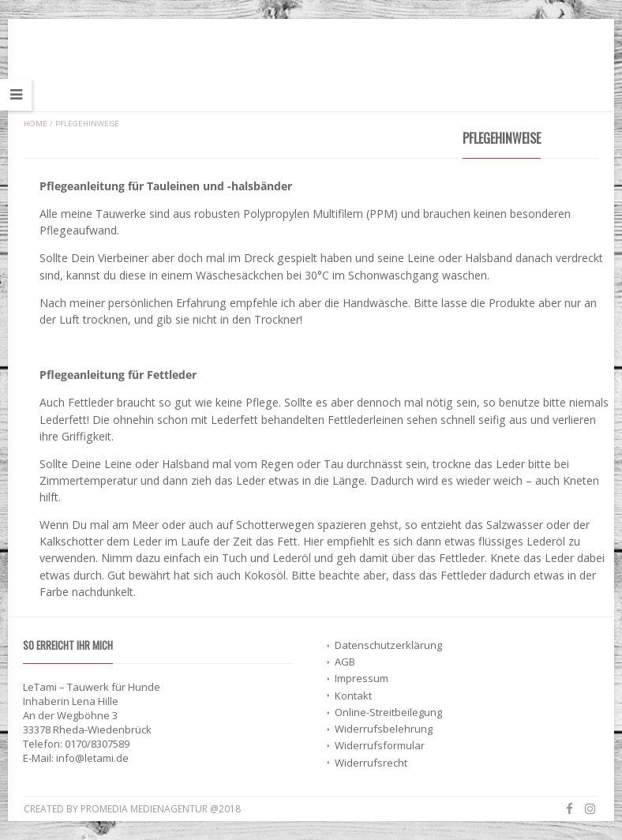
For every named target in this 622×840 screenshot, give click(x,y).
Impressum (362, 678)
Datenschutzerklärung (388, 645)
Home (36, 124)
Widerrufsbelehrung (384, 729)
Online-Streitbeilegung (388, 712)
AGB (345, 662)
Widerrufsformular (380, 745)
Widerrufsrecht (371, 763)
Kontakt (353, 696)
